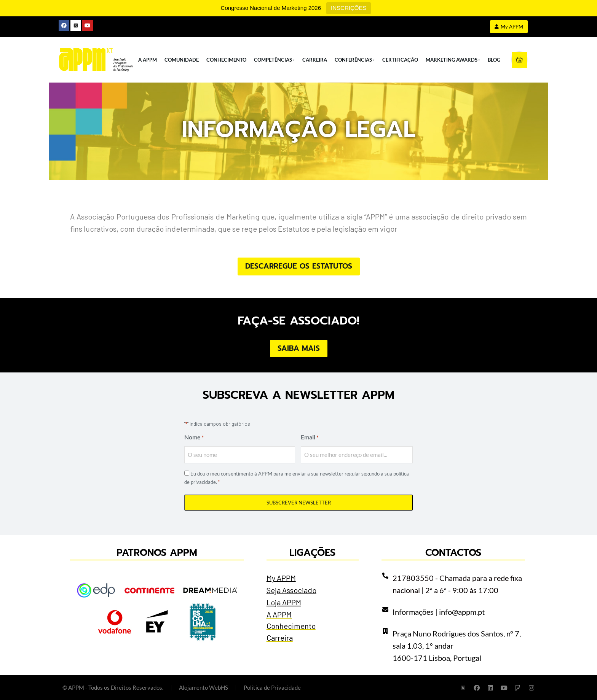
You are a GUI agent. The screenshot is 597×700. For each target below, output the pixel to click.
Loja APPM (284, 602)
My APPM (281, 578)
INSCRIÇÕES (349, 8)
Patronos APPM (157, 553)
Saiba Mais (299, 348)
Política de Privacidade (272, 687)
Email (310, 438)
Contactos (453, 553)
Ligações (312, 553)
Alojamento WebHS (204, 687)
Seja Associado (291, 590)
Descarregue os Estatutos (299, 266)
